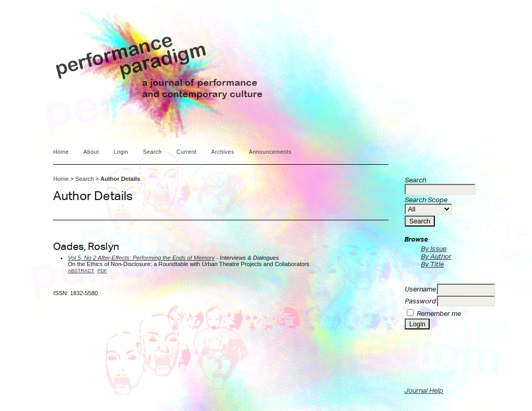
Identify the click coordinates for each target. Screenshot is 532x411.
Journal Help (424, 390)
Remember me (439, 314)
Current (187, 152)
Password (420, 301)
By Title (432, 264)
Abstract (81, 270)
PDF (102, 270)
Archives (223, 152)
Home (61, 152)
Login (121, 152)
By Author (436, 256)
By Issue (434, 249)
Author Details (120, 179)
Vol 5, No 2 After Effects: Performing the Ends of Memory (141, 258)
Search (152, 152)
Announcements (270, 152)
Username (420, 289)
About (91, 152)
